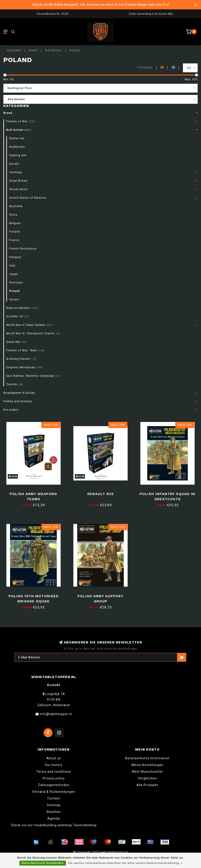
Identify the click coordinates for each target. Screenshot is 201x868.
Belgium (15, 223)
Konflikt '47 (18, 316)
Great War (17, 342)
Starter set (17, 138)
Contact (54, 798)
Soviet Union (18, 189)
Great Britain (18, 181)
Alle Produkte (147, 785)
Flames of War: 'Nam (26, 350)
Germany (16, 172)
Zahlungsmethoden (54, 785)
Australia (16, 206)
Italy (12, 265)
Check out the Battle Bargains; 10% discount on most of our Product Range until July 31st (100, 5)
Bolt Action (19, 130)
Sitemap (54, 805)
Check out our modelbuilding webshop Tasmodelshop (54, 825)
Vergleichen (147, 778)
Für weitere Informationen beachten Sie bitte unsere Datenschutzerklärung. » (125, 863)
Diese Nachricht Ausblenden (43, 863)
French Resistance (23, 249)
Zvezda (15, 384)
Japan (14, 274)
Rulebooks (17, 147)
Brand (8, 113)
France (14, 240)
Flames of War (21, 121)
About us (54, 758)
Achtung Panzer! (21, 359)
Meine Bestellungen (148, 765)
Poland (14, 291)
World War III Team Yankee (29, 325)
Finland (15, 232)
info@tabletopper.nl (56, 714)
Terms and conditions (54, 772)
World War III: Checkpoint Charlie (33, 333)
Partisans (16, 282)
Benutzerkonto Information (147, 758)
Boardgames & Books (19, 393)
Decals (14, 164)
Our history (54, 765)
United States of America (28, 198)
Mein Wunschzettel (147, 772)
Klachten (54, 812)
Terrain (14, 299)
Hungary (15, 257)
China (13, 215)
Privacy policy (54, 778)
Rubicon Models (22, 308)
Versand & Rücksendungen (54, 792)
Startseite (14, 50)
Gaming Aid (18, 155)
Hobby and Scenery (18, 401)
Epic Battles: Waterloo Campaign (33, 376)
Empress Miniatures (25, 367)
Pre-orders (11, 410)
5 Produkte (145, 68)
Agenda (54, 818)
